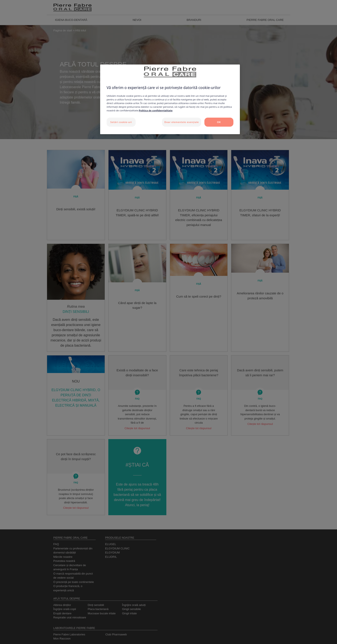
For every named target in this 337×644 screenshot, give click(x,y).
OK (219, 122)
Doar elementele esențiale (182, 122)
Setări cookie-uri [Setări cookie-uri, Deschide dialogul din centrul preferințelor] (121, 122)
